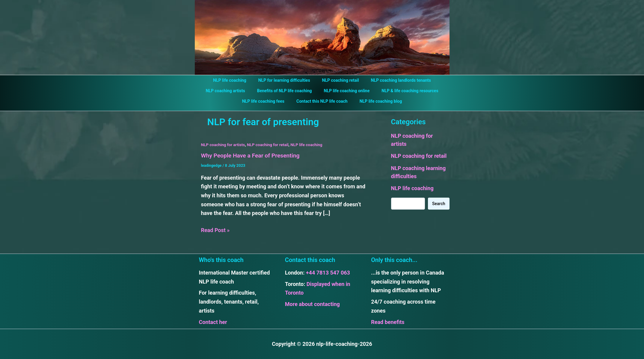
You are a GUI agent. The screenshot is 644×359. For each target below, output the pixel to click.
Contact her (213, 322)
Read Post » (215, 230)
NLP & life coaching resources (404, 91)
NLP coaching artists (231, 91)
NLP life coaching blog (377, 101)
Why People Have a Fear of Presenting (252, 155)
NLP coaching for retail (270, 145)
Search (439, 204)
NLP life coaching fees (267, 101)
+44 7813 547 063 (328, 273)
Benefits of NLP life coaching (286, 91)
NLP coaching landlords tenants (396, 80)
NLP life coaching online (345, 91)
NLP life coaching (235, 80)
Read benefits (388, 322)
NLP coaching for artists (224, 145)
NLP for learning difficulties (286, 80)
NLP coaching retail (339, 80)
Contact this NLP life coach (322, 101)
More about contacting (312, 304)
